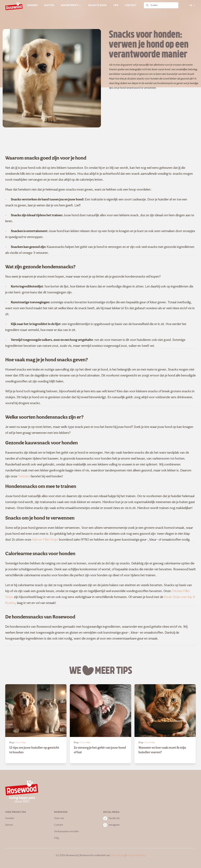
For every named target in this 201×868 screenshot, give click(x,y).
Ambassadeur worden (66, 832)
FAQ (57, 838)
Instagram (111, 825)
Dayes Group (117, 855)
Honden (10, 818)
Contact (59, 825)
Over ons (59, 818)
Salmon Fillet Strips (45, 540)
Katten (9, 825)
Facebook (111, 818)
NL (193, 5)
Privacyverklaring (136, 855)
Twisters (24, 477)
